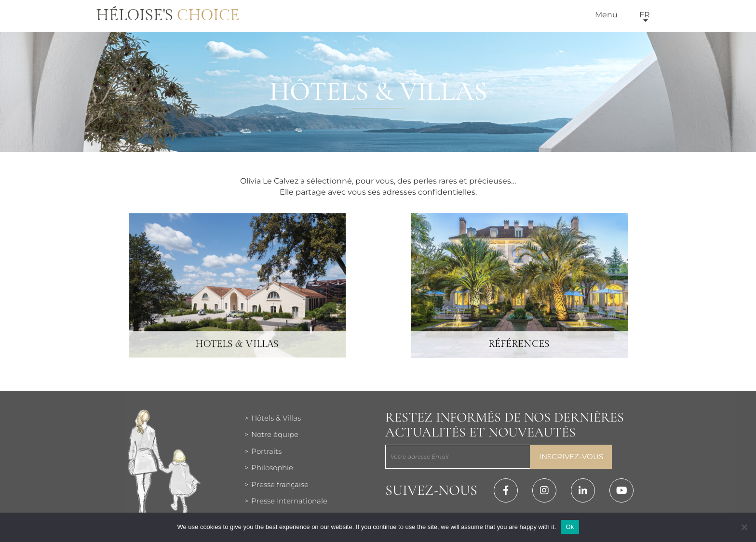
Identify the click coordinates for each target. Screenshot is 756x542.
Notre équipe (275, 434)
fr (645, 15)
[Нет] (744, 527)
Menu (606, 15)
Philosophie (272, 468)
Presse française (280, 484)
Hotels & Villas (237, 355)
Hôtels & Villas (276, 418)
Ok (570, 527)
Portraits (266, 451)
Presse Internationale (289, 501)
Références (519, 355)
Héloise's (168, 15)
